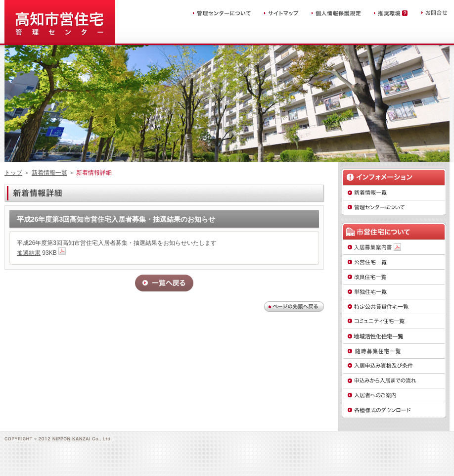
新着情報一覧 (49, 173)
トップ (13, 173)
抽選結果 (29, 253)
